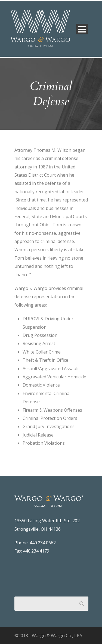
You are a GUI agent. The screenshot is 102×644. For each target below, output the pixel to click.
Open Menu (82, 29)
